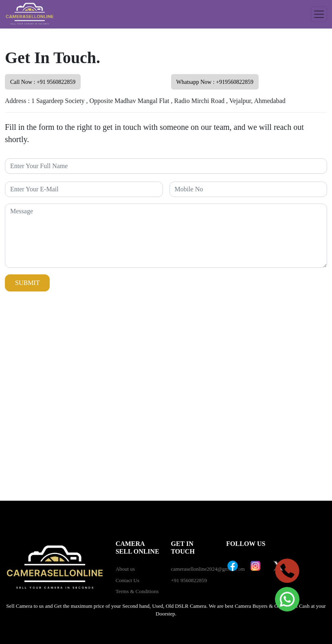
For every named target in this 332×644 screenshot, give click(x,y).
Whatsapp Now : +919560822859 (215, 82)
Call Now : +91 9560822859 (43, 82)
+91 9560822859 (189, 580)
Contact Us (128, 580)
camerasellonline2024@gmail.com (208, 569)
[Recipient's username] (166, 166)
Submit (27, 283)
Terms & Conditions (137, 591)
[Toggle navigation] (319, 14)
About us (125, 569)
